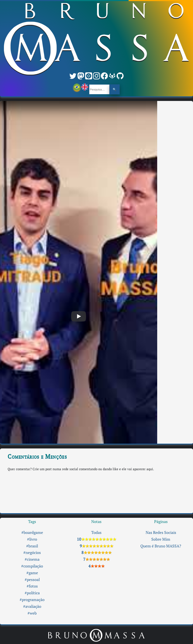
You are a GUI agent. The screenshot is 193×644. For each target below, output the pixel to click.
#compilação (32, 566)
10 (96, 539)
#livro (32, 539)
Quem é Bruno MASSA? (161, 546)
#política (32, 593)
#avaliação (32, 606)
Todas (96, 532)
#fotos (32, 586)
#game (32, 573)
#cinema (32, 559)
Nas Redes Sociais (161, 532)
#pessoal (32, 580)
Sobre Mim (161, 539)
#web (32, 613)
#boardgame (32, 532)
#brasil (32, 546)
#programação (32, 600)
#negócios (32, 553)
